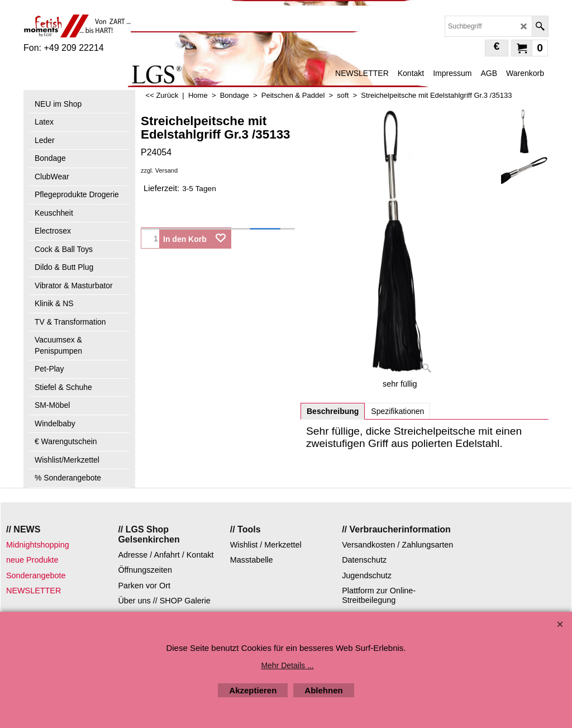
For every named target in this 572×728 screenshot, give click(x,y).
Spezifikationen (397, 411)
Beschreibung (333, 411)
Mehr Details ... (287, 665)
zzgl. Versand (159, 170)
